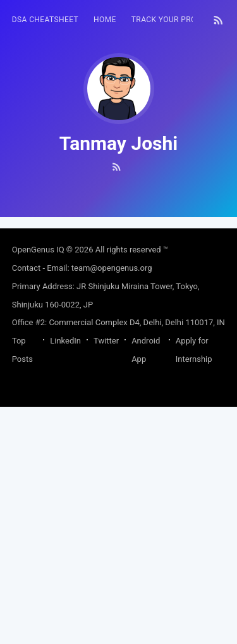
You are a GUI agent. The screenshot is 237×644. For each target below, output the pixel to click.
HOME (105, 20)
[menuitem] (45, 20)
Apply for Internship (194, 587)
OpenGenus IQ (38, 487)
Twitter (106, 578)
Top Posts (22, 587)
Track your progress (176, 20)
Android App (146, 587)
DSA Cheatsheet (45, 20)
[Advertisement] (118, 336)
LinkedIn (65, 578)
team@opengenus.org (112, 505)
